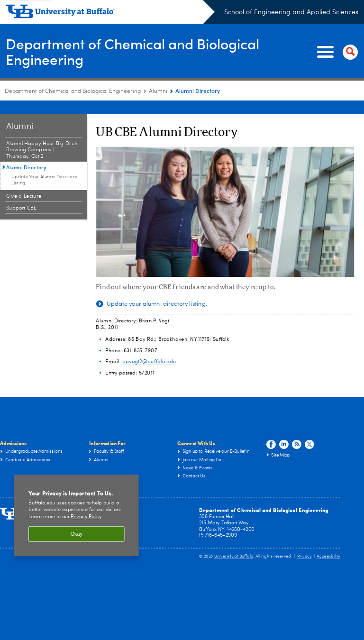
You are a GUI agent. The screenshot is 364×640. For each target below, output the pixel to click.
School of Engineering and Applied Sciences (291, 12)
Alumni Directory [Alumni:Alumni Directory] (26, 153)
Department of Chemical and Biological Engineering (132, 52)
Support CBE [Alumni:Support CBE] (22, 194)
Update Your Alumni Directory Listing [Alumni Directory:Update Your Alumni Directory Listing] (44, 166)
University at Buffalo (234, 543)
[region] (77, 502)
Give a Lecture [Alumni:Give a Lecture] (24, 182)
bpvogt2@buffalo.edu (149, 348)
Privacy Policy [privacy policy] (86, 503)
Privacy (304, 543)
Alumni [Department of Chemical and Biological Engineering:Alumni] (158, 91)
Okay (77, 520)
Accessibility (328, 543)
